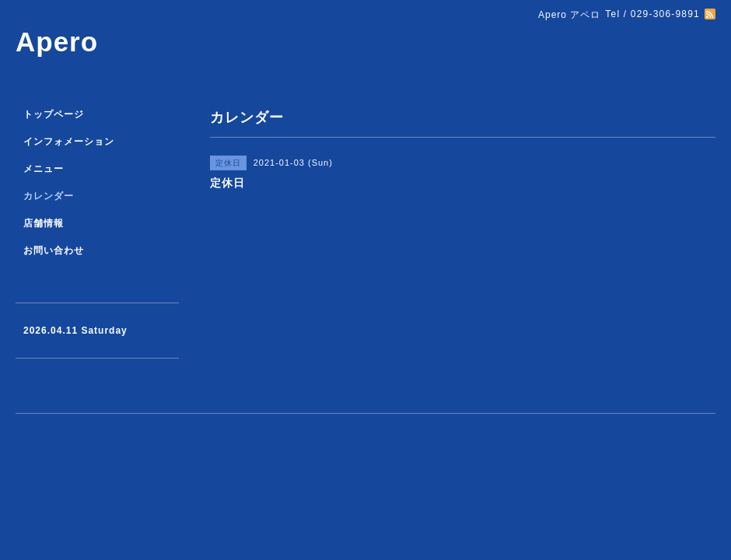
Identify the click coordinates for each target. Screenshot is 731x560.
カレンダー (49, 196)
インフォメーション (69, 142)
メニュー (44, 169)
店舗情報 (44, 223)
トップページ (54, 114)
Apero (57, 42)
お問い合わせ (54, 250)
